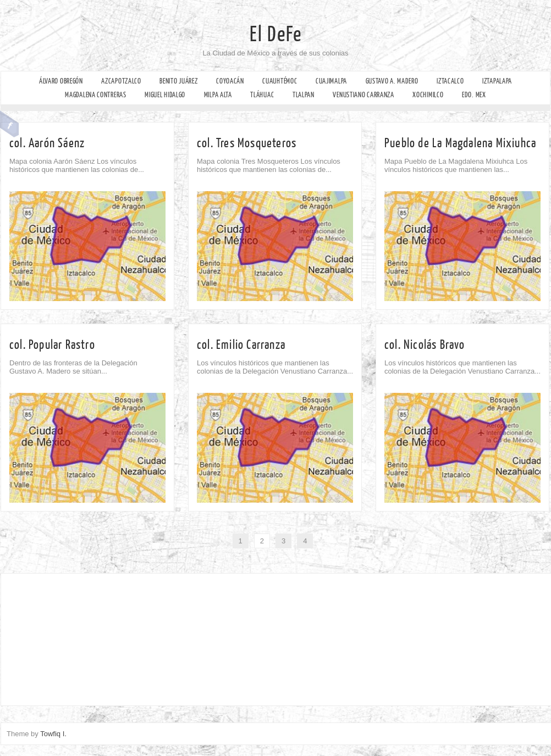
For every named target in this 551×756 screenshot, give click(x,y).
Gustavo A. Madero (392, 81)
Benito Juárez (178, 81)
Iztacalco (450, 81)
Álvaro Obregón (61, 81)
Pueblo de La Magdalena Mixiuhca (460, 143)
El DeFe (276, 35)
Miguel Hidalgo (165, 95)
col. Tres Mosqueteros (247, 143)
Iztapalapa (497, 81)
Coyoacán (230, 81)
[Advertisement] (77, 637)
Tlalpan (304, 95)
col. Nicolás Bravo (425, 345)
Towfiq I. (53, 734)
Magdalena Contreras (95, 95)
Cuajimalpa (331, 81)
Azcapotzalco (121, 81)
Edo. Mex (474, 95)
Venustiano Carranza (363, 95)
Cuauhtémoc (280, 81)
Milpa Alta (218, 95)
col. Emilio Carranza (241, 345)
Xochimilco (428, 95)
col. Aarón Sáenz (47, 143)
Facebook (10, 124)
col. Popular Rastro (52, 345)
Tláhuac (262, 95)
